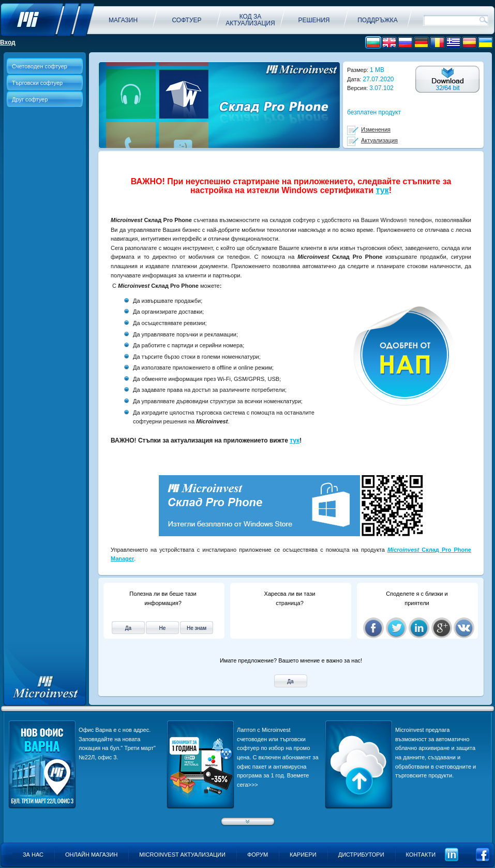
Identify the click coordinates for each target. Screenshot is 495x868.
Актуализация (379, 140)
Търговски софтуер (37, 83)
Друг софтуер (30, 99)
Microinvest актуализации (182, 855)
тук (382, 190)
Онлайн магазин (91, 855)
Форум (258, 855)
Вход (8, 42)
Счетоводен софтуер (40, 66)
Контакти (421, 855)
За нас (33, 855)
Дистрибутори (361, 855)
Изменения (376, 129)
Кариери (303, 855)
